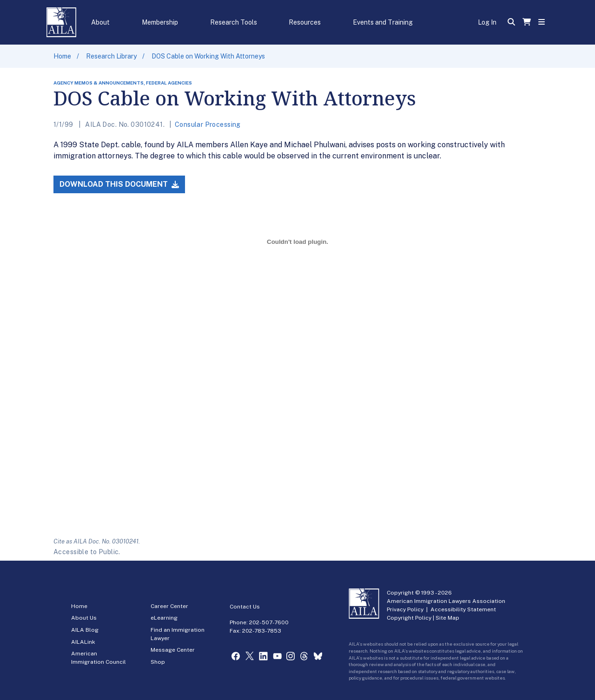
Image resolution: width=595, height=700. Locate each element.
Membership (160, 22)
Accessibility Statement (463, 609)
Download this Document (119, 184)
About (100, 22)
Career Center (169, 606)
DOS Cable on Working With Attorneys (208, 56)
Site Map (447, 618)
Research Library (111, 56)
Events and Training (383, 22)
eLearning (164, 618)
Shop (158, 662)
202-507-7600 (269, 622)
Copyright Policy (409, 618)
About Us (84, 618)
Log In (487, 22)
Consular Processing (208, 124)
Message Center (173, 650)
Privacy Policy (405, 609)
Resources (305, 22)
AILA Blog (85, 630)
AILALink (83, 642)
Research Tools (234, 22)
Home (62, 56)
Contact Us (245, 607)
